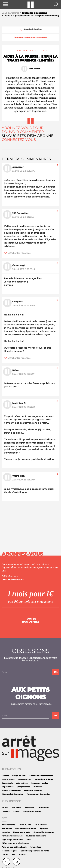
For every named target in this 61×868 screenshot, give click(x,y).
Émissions (30, 808)
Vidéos (16, 811)
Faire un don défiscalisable (14, 847)
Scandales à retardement (41, 776)
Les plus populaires (32, 811)
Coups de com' (19, 776)
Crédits (5, 855)
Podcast (22, 855)
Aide (28, 840)
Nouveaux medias (39, 783)
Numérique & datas (44, 779)
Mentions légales (10, 851)
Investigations (25, 779)
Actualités (16, 808)
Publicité (38, 787)
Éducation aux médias (26, 828)
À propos (44, 828)
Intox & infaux (8, 779)
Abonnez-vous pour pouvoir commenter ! (24, 130)
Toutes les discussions (36, 836)
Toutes (5, 808)
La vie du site (25, 825)
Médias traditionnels (11, 791)
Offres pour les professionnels (15, 843)
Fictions (5, 776)
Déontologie (7, 783)
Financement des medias (38, 794)
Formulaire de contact (12, 836)
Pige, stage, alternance (12, 840)
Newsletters (35, 847)
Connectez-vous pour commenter (31, 37)
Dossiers (6, 811)
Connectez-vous (19, 140)
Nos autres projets (22, 832)
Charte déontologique (44, 832)
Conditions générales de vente (35, 851)
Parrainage (7, 828)
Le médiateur (41, 825)
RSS (13, 855)
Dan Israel (34, 69)
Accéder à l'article (30, 29)
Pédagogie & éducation (13, 794)
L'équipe (6, 832)
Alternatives (22, 783)
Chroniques (43, 808)
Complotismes (23, 787)
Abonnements (8, 825)
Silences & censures (33, 791)
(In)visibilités (8, 787)
